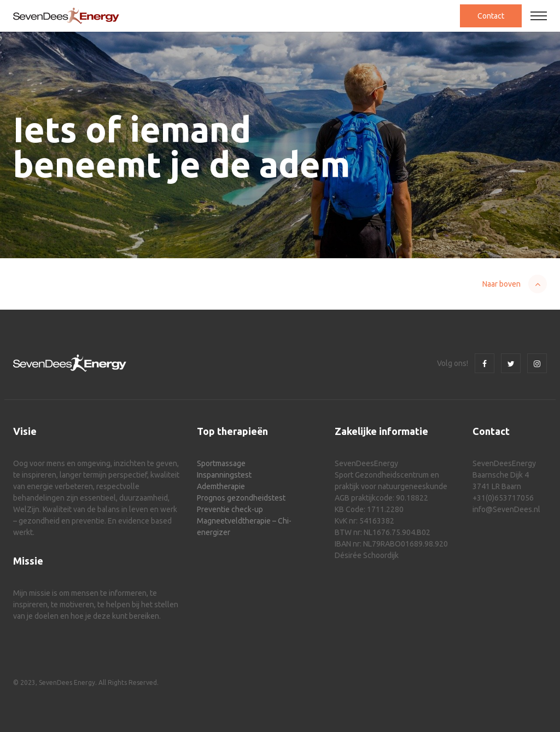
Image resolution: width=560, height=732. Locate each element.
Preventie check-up (230, 509)
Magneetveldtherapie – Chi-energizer (244, 527)
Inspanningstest (224, 475)
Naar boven (501, 284)
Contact (491, 16)
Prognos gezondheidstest (241, 498)
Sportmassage (221, 463)
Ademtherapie (221, 486)
